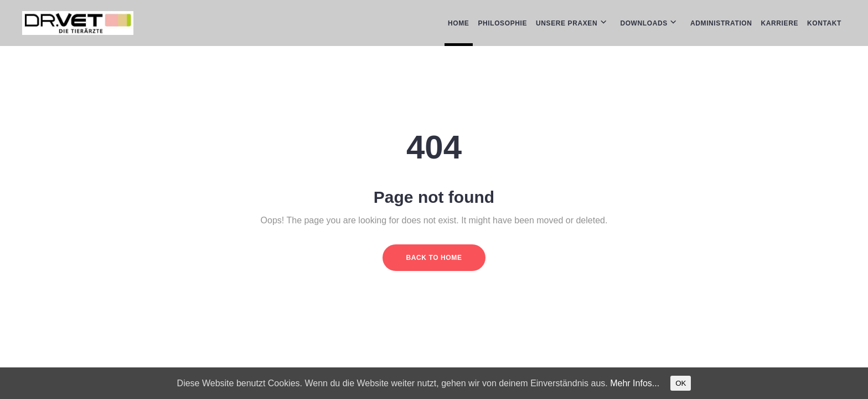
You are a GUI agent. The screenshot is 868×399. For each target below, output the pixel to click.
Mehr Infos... (635, 383)
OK (681, 383)
